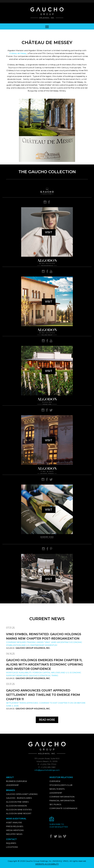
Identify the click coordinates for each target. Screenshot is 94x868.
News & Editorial (16, 819)
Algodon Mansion (16, 806)
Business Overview (17, 781)
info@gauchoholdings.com (47, 770)
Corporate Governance (63, 808)
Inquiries (11, 843)
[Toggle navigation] (47, 26)
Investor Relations (61, 777)
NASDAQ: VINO (60, 861)
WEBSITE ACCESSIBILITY (47, 864)
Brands (11, 790)
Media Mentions (15, 830)
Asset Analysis (14, 822)
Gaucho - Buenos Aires (19, 798)
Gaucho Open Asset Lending (22, 794)
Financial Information (62, 801)
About (10, 777)
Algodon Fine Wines (17, 802)
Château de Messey (18, 53)
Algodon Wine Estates (19, 810)
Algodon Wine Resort (19, 813)
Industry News (14, 834)
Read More (47, 720)
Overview (55, 781)
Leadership (12, 785)
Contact (11, 839)
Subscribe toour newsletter (59, 826)
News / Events (57, 789)
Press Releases (15, 826)
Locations (12, 847)
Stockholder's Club (61, 785)
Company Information (62, 797)
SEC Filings (55, 804)
